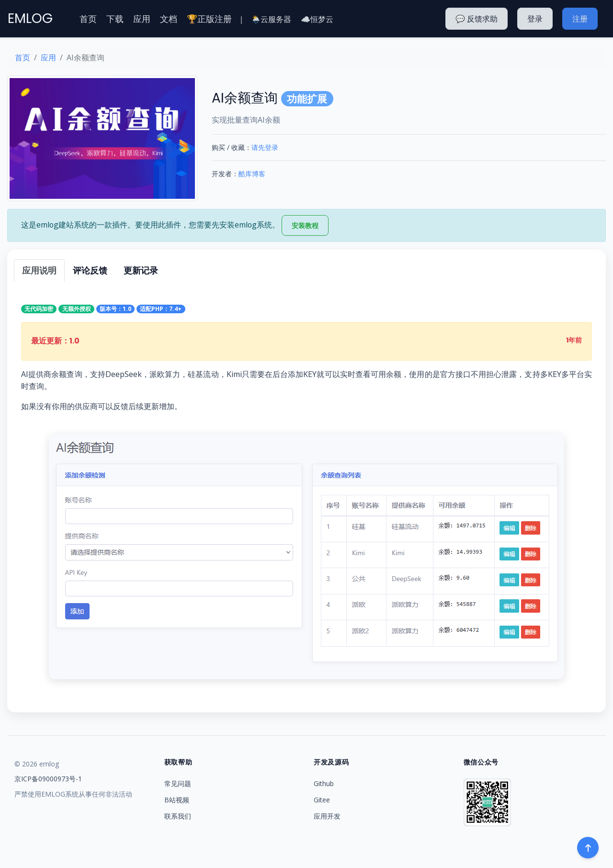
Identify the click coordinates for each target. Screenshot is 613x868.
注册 (580, 19)
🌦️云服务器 (271, 19)
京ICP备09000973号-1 (48, 779)
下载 (115, 19)
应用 (142, 19)
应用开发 (327, 816)
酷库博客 (252, 174)
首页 (88, 19)
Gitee (322, 800)
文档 (169, 19)
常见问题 (178, 783)
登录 (535, 19)
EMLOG (30, 18)
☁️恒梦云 (317, 19)
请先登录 (265, 147)
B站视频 (177, 800)
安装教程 (305, 225)
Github (324, 783)
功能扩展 (307, 99)
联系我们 (178, 816)
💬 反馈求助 (477, 19)
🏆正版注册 (209, 19)
